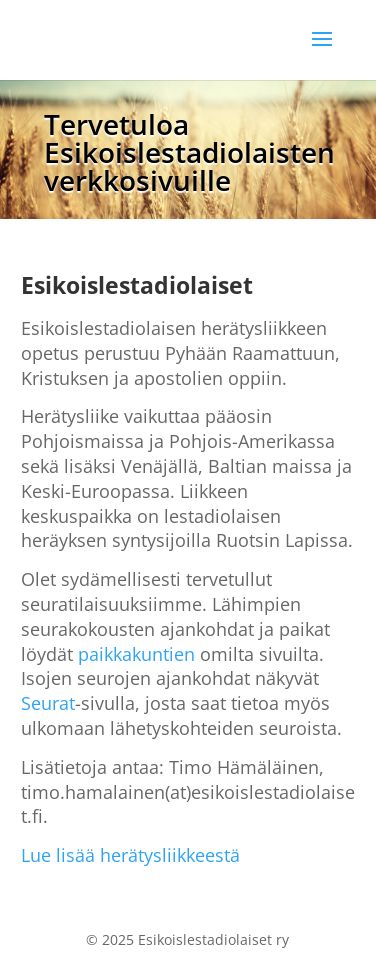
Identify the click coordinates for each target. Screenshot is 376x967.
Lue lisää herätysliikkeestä (130, 855)
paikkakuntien (136, 654)
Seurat (48, 703)
